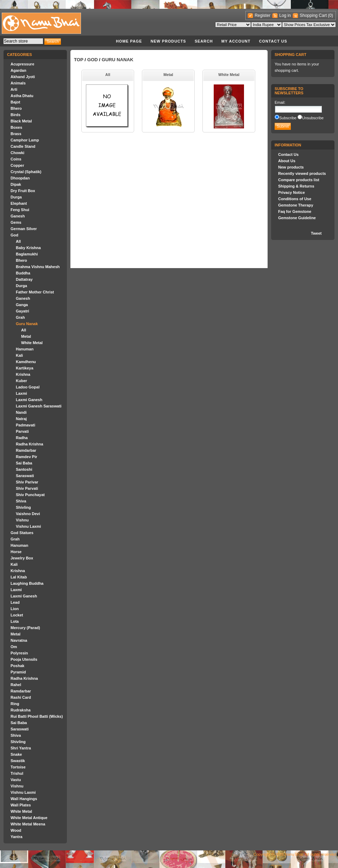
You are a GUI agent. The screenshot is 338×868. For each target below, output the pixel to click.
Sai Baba (24, 463)
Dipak (16, 184)
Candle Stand (23, 146)
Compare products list (299, 180)
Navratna (19, 640)
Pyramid (18, 672)
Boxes (16, 127)
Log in (285, 15)
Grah (20, 317)
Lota (15, 621)
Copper (17, 165)
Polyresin (19, 653)
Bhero (16, 108)
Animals (18, 83)
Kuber (21, 381)
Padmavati (26, 425)
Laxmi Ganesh (29, 400)
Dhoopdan (20, 178)
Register (262, 15)
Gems (16, 222)
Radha (22, 438)
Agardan (18, 70)
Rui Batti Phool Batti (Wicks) (37, 716)
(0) (330, 15)
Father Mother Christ (35, 292)
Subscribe (288, 118)
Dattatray (24, 279)
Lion (15, 609)
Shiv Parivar (27, 482)
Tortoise (18, 767)
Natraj (21, 419)
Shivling (23, 507)
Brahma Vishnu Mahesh (38, 267)
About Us (287, 161)
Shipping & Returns (296, 186)
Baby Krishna (28, 248)
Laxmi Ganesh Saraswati (39, 406)
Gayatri (23, 311)
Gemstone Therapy (296, 205)
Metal (26, 336)
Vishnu (22, 520)
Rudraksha (21, 710)
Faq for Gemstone (295, 211)
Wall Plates (21, 805)
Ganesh (18, 216)
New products (168, 41)
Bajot (15, 102)
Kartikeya (25, 368)
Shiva (21, 501)
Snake (16, 754)
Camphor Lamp (25, 140)
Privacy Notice (292, 192)
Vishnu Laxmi (28, 526)
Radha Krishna (30, 444)
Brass (16, 134)
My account (236, 41)
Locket (17, 615)
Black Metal (21, 121)
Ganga (22, 305)
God (14, 235)
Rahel (16, 685)
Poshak (17, 666)
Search (204, 41)
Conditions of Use (295, 199)
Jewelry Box (22, 558)
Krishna (23, 374)
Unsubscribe (313, 118)
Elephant (19, 203)
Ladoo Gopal (28, 387)
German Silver (24, 229)
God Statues (22, 533)
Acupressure (22, 64)
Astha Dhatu (22, 96)
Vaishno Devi (28, 514)
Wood (16, 830)
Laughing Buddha (27, 583)
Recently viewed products (302, 173)
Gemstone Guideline (297, 218)
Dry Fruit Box (23, 191)
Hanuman (25, 349)
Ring (15, 704)
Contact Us (273, 41)
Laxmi (21, 393)
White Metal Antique (29, 818)
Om (14, 647)
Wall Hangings (24, 799)
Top (79, 60)
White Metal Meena (28, 824)
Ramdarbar (26, 450)
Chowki (17, 153)
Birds (15, 115)
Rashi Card (21, 697)
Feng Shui (20, 210)
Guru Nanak (27, 324)
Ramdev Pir (27, 457)
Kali (19, 355)
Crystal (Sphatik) (26, 172)
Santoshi (24, 469)
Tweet (316, 233)
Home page (129, 41)
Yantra (17, 837)
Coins (16, 159)
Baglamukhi (27, 254)
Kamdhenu (26, 362)
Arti (14, 89)
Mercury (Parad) (25, 628)
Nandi (21, 412)
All (18, 241)
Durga (16, 197)
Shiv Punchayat (30, 495)
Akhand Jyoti (23, 77)
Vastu (16, 780)
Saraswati (25, 476)
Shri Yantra (21, 748)
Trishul (17, 773)
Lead (15, 602)
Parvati (22, 431)
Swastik (18, 761)
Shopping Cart (314, 15)
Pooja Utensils (24, 659)
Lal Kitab (19, 577)
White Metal (32, 343)
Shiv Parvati (27, 488)
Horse (16, 552)
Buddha (23, 273)
